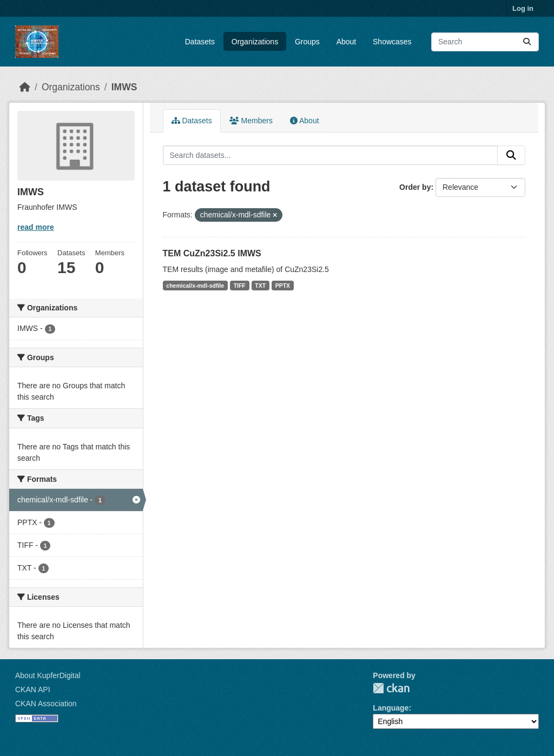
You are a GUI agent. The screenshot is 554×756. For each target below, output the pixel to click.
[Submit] (527, 42)
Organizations (255, 42)
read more (36, 227)
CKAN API (33, 689)
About (347, 42)
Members (251, 121)
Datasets (200, 42)
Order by (415, 187)
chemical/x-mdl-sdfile (195, 286)
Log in (523, 8)
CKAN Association (46, 704)
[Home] (25, 87)
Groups (307, 42)
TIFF (240, 286)
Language (391, 708)
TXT (260, 286)
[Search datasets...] (485, 42)
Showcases (392, 42)
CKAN (391, 688)
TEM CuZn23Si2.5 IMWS (212, 253)
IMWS (124, 87)
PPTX (283, 286)
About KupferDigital (48, 675)
